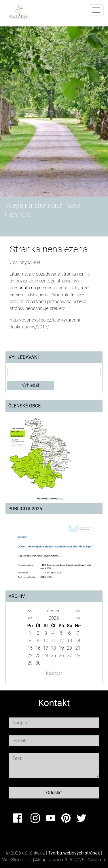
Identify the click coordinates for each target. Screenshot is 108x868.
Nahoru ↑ (97, 860)
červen (54, 611)
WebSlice (12, 860)
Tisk (28, 860)
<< (30, 611)
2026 (54, 618)
